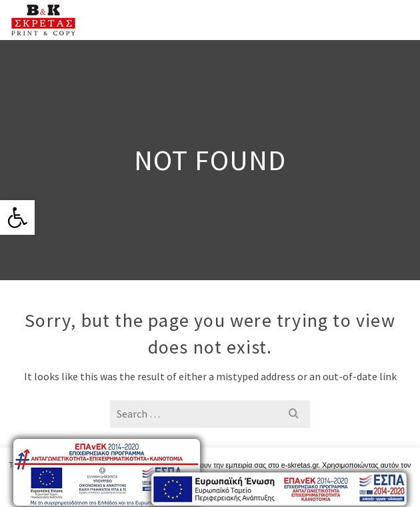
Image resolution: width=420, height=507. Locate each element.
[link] (17, 217)
